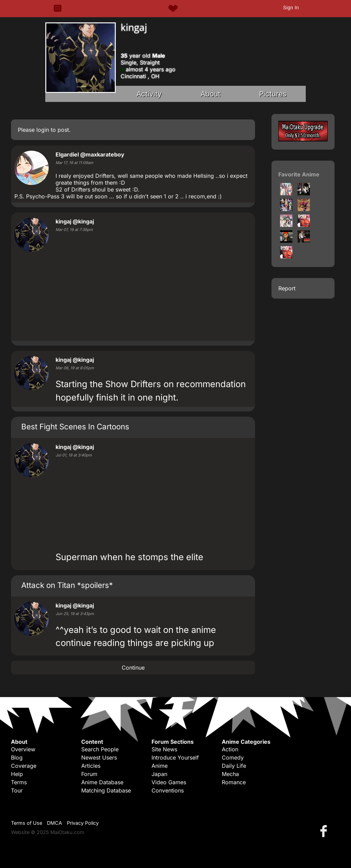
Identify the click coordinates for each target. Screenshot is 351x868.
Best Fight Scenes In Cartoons (75, 426)
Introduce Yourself (175, 757)
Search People (100, 749)
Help (17, 774)
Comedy (233, 757)
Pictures (273, 94)
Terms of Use (27, 823)
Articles (91, 766)
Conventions (168, 790)
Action (230, 749)
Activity (149, 94)
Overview (23, 749)
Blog (17, 757)
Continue (133, 668)
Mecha (230, 774)
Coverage (24, 766)
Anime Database (102, 782)
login (43, 130)
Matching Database (106, 790)
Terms (19, 782)
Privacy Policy (83, 823)
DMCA (55, 823)
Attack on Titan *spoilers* (67, 585)
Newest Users (99, 757)
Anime (160, 766)
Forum (89, 774)
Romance (234, 782)
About (210, 94)
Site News (164, 749)
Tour (17, 790)
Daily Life (234, 766)
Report (287, 288)
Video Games (169, 782)
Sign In (291, 8)
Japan (159, 774)
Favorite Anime (299, 174)
